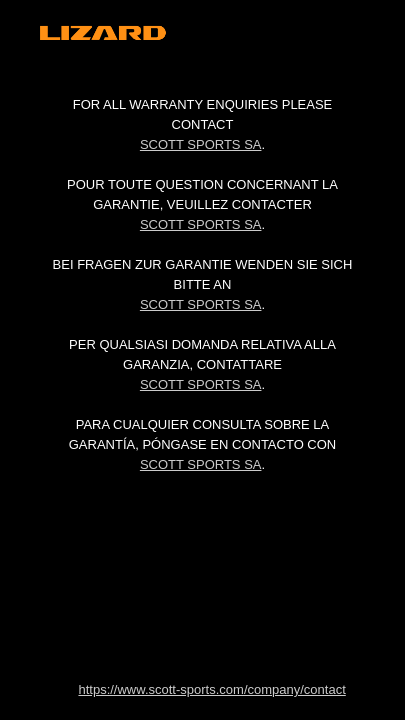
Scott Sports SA (201, 144)
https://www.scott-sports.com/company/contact (211, 689)
